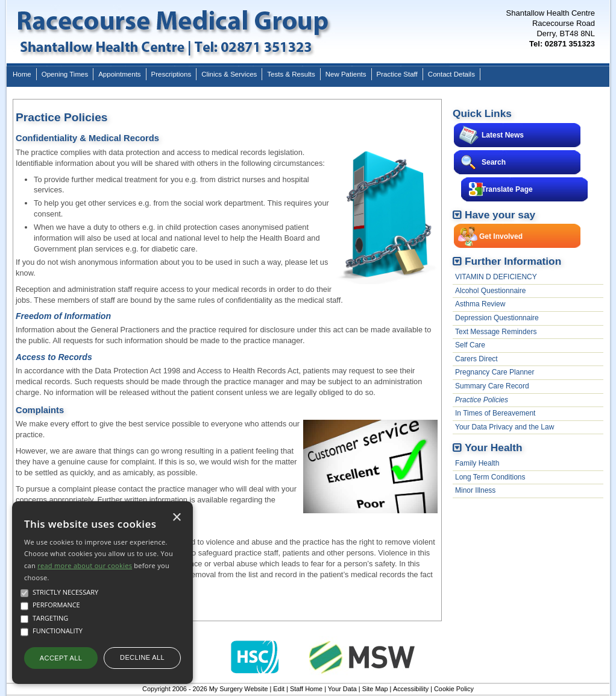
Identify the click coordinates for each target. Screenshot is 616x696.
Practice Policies (482, 400)
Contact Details (451, 74)
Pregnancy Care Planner (495, 372)
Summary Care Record (492, 386)
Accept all (61, 658)
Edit (279, 689)
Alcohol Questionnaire (490, 291)
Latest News (503, 135)
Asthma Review (480, 304)
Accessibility (411, 689)
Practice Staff (397, 74)
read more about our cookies (85, 565)
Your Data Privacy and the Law (504, 427)
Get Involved (501, 236)
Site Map (375, 689)
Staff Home (306, 689)
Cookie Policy (454, 689)
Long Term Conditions (490, 477)
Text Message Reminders (496, 332)
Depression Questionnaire (497, 318)
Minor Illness (475, 490)
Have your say (500, 215)
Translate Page (507, 189)
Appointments (119, 74)
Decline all (142, 657)
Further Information (513, 261)
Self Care (470, 345)
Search (494, 162)
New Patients (346, 74)
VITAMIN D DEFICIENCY (496, 277)
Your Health (494, 448)
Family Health (477, 463)
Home (22, 74)
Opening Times (65, 74)
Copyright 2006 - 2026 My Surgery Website (205, 689)
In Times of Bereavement (495, 413)
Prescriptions (171, 74)
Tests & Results (291, 74)
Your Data (342, 689)
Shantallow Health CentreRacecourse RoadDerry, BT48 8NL (551, 28)
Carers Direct (476, 359)
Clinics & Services (229, 74)
